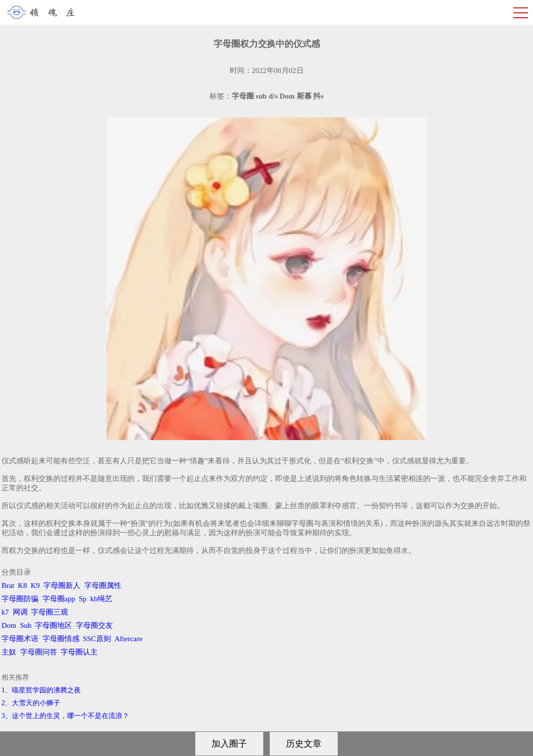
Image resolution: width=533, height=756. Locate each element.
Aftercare (128, 639)
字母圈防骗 (20, 599)
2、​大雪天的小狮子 (31, 703)
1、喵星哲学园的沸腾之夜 (41, 690)
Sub (26, 625)
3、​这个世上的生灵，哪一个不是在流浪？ (65, 716)
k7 (5, 612)
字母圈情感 (61, 639)
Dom (9, 625)
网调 (20, 612)
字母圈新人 (62, 585)
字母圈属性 (103, 585)
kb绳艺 (101, 599)
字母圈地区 (53, 625)
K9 (35, 585)
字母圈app (59, 599)
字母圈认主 (79, 652)
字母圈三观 (50, 612)
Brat (8, 585)
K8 (22, 585)
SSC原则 (97, 639)
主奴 (9, 652)
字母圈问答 (39, 652)
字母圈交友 (94, 625)
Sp (83, 599)
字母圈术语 (20, 639)
